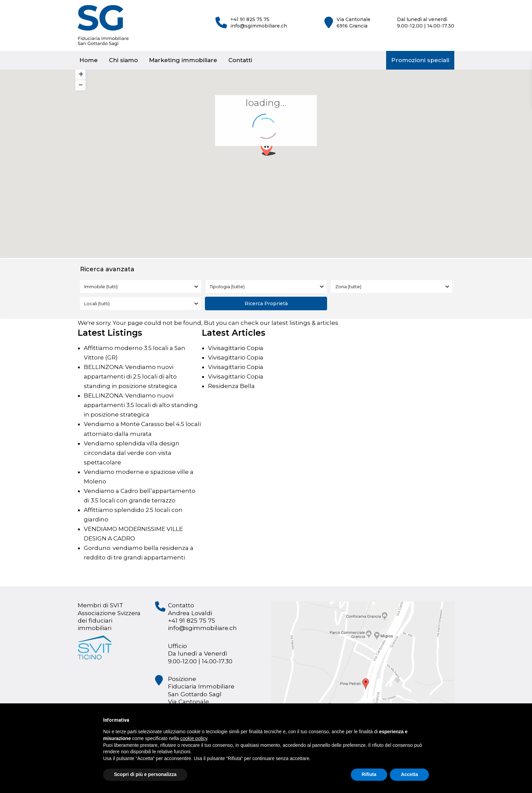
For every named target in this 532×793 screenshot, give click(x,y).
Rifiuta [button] (369, 774)
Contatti (240, 60)
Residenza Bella (231, 386)
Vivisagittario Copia (236, 348)
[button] (271, 150)
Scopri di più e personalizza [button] (145, 774)
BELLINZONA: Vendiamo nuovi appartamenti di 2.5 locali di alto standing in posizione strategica (130, 376)
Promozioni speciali (420, 60)
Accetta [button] (409, 774)
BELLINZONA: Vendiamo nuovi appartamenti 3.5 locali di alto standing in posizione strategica (141, 405)
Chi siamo (123, 60)
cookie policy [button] (194, 738)
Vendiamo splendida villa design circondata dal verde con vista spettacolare (132, 453)
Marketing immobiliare (183, 60)
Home (89, 60)
